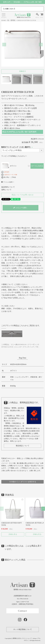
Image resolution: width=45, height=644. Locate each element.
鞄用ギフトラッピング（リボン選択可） (17, 147)
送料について (6, 190)
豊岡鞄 (13, 20)
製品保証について (23, 446)
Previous (4, 45)
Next (41, 45)
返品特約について (8, 187)
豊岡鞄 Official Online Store (22, 15)
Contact (22, 611)
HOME (4, 20)
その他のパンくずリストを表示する (23, 482)
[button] (2, 509)
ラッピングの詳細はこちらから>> (14, 156)
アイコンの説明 (8, 182)
